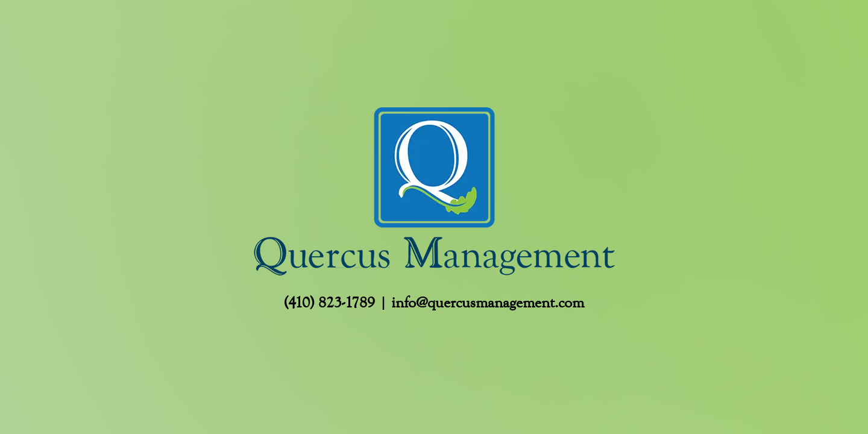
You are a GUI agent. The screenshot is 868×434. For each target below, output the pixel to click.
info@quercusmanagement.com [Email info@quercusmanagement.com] (488, 302)
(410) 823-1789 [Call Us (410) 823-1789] (329, 302)
